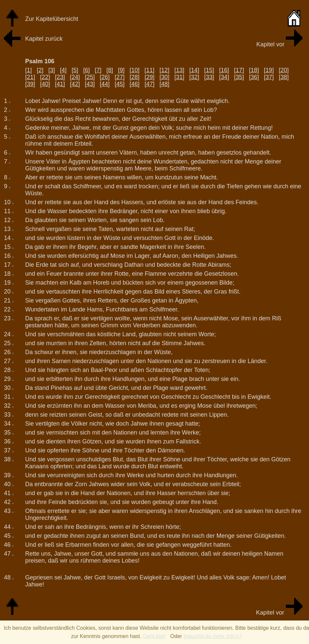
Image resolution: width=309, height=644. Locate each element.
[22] (45, 77)
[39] (30, 84)
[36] (254, 77)
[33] (209, 77)
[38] (284, 77)
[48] (164, 84)
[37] (269, 77)
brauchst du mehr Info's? (213, 636)
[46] (134, 84)
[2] (40, 70)
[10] (134, 70)
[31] (179, 77)
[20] (284, 70)
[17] (239, 70)
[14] (194, 70)
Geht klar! (154, 636)
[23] (60, 77)
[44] (105, 84)
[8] (110, 70)
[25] (90, 77)
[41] (60, 84)
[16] (224, 70)
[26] (105, 77)
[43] (90, 84)
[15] (209, 70)
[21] (30, 77)
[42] (75, 84)
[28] (134, 77)
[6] (86, 70)
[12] (164, 70)
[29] (149, 77)
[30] (164, 77)
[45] (120, 84)
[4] (63, 70)
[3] (52, 70)
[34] (224, 77)
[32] (194, 77)
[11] (149, 70)
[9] (121, 70)
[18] (254, 70)
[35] (239, 77)
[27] (120, 77)
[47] (149, 84)
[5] (75, 70)
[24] (75, 77)
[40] (45, 84)
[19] (269, 70)
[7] (98, 70)
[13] (179, 70)
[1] (28, 70)
